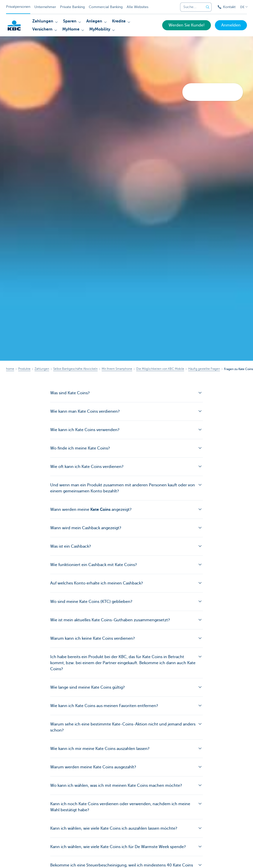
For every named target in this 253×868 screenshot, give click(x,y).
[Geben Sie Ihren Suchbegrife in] (208, 7)
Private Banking (72, 7)
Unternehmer (45, 7)
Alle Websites (137, 7)
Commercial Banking (106, 7)
